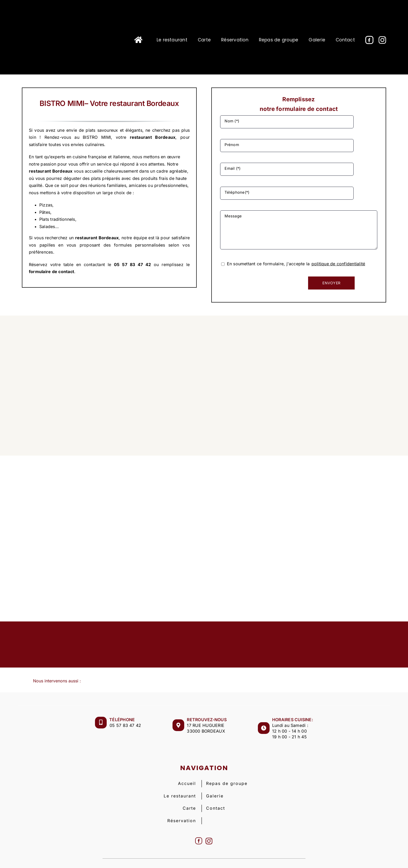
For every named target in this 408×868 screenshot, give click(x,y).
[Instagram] (209, 826)
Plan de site (289, 857)
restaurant (141, 137)
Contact (216, 794)
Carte (189, 794)
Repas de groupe (227, 769)
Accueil (187, 769)
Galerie (215, 781)
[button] (204, 666)
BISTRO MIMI (171, 857)
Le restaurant (180, 781)
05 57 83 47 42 (125, 711)
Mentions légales (205, 857)
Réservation (182, 806)
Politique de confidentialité (251, 857)
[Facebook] (199, 826)
